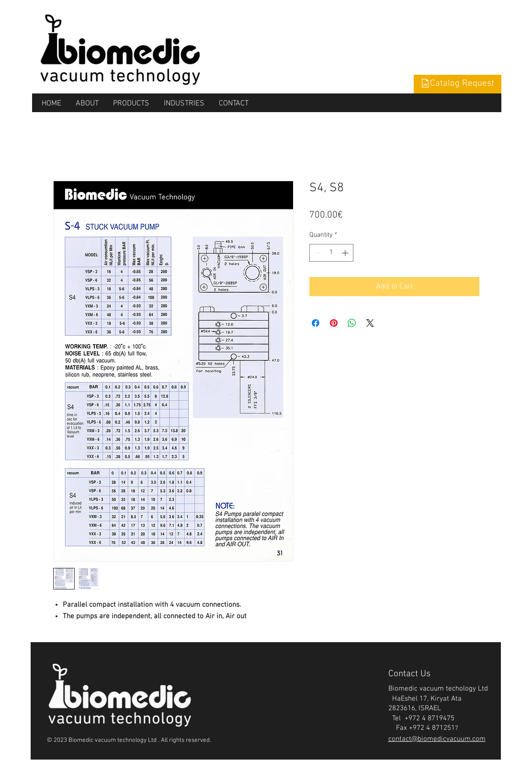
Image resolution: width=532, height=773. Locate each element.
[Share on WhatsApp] (352, 323)
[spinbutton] (331, 253)
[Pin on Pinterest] (334, 323)
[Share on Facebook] (316, 323)
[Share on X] (370, 323)
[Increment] (346, 253)
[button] (458, 84)
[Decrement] (317, 253)
